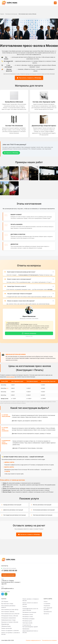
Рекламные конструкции (29, 612)
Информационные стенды (8, 620)
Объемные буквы (6, 626)
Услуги (46, 601)
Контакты (46, 614)
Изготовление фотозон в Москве (10, 614)
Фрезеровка (26, 629)
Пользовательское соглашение (49, 640)
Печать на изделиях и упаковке (10, 630)
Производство (48, 612)
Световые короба (27, 623)
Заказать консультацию (8, 575)
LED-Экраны (5, 601)
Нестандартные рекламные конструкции (15, 515)
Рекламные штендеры (29, 619)
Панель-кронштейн (7, 628)
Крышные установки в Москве (10, 622)
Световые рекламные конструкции (43, 515)
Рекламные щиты (27, 621)
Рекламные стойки (28, 617)
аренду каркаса (10, 377)
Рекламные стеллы (28, 614)
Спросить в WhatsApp (11, 153)
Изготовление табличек (8, 612)
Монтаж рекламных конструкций (42, 505)
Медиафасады (5, 624)
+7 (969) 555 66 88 (9, 571)
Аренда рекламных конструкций (12, 505)
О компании (47, 604)
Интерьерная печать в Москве (10, 616)
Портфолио (47, 606)
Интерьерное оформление (9, 618)
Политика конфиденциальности (33, 640)
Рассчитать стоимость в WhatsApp (29, 78)
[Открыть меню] (55, 3)
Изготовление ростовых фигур (10, 609)
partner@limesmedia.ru (8, 588)
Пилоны (25, 606)
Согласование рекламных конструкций (44, 510)
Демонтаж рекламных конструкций (13, 510)
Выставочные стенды (7, 604)
